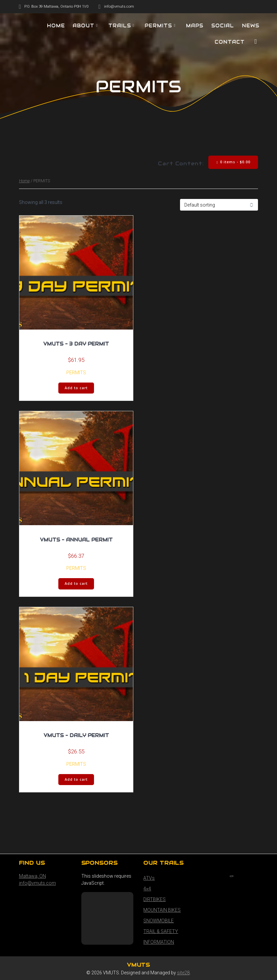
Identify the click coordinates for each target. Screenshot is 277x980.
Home (24, 181)
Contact (230, 42)
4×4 (147, 889)
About (83, 26)
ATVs (149, 878)
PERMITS (158, 26)
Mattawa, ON (32, 876)
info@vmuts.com (37, 883)
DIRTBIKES (154, 899)
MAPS (195, 26)
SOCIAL (223, 26)
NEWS (251, 26)
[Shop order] (219, 205)
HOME (56, 26)
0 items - (234, 162)
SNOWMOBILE (158, 921)
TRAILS (120, 26)
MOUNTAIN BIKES (162, 910)
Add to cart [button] (76, 388)
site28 (183, 973)
